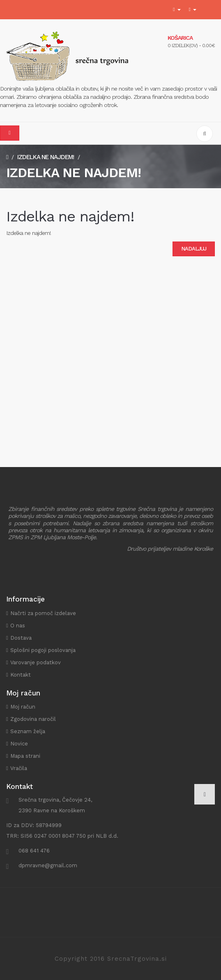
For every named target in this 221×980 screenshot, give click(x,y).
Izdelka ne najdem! (46, 157)
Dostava (21, 638)
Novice (19, 744)
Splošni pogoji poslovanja (43, 650)
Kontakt (21, 675)
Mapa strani (25, 756)
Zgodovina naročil (33, 719)
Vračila (19, 768)
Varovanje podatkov (36, 662)
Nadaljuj (194, 249)
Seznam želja (28, 731)
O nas (18, 626)
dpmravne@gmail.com (48, 865)
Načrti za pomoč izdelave (43, 613)
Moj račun (23, 707)
